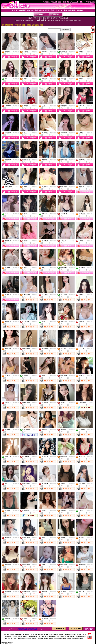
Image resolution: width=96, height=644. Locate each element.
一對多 (72, 214)
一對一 (17, 187)
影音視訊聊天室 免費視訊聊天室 (27, 629)
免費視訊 (16, 52)
